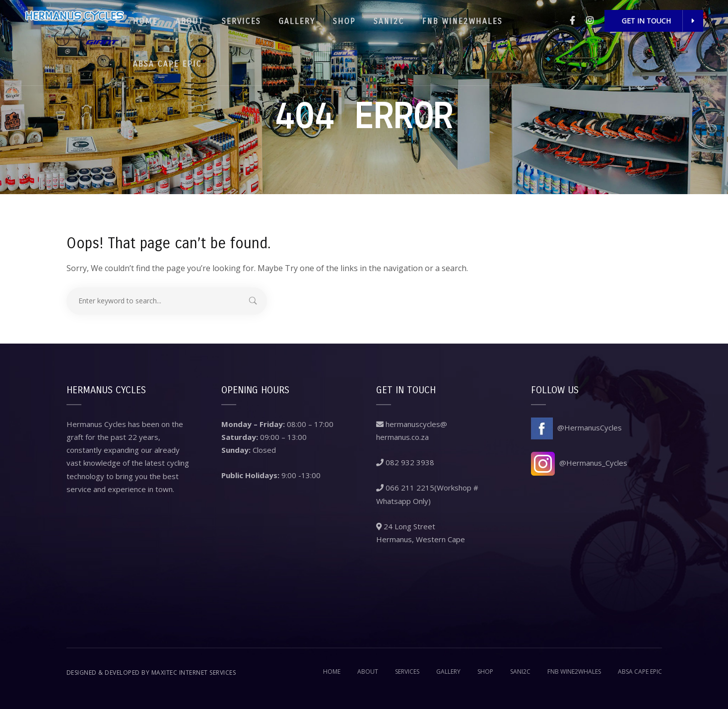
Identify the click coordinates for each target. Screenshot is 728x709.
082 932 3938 (405, 462)
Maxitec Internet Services (194, 673)
